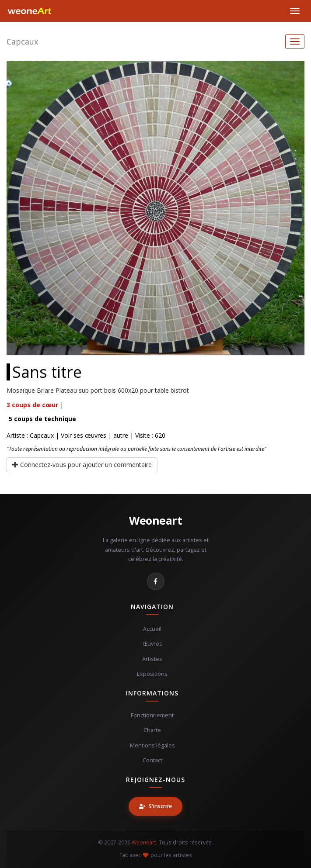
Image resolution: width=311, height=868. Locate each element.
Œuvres (152, 644)
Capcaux (22, 41)
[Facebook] (156, 581)
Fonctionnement (152, 715)
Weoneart (155, 520)
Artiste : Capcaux (30, 435)
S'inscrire (155, 806)
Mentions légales (152, 745)
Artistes (152, 659)
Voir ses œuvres (84, 435)
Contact (152, 760)
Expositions (152, 674)
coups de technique (42, 419)
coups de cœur (32, 405)
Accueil (152, 629)
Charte (152, 730)
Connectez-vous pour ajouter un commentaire (82, 465)
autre (121, 435)
